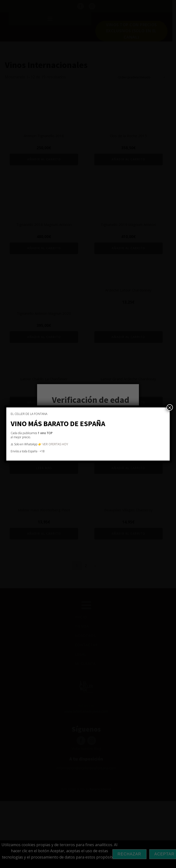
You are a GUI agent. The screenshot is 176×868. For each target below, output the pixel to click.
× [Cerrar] (170, 407)
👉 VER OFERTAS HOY (53, 444)
